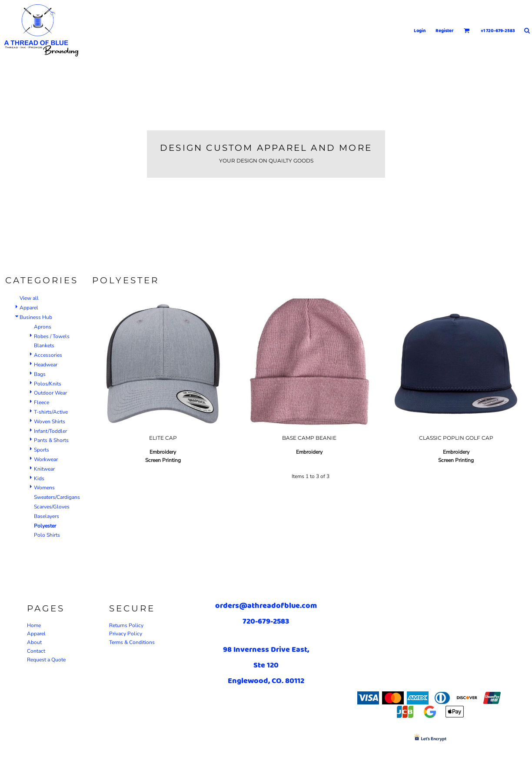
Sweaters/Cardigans (57, 497)
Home (34, 625)
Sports (42, 450)
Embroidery (163, 452)
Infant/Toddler (50, 431)
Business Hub (36, 317)
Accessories (48, 355)
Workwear (46, 459)
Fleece (42, 402)
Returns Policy (126, 625)
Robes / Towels (52, 336)
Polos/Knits (48, 384)
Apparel (29, 308)
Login (420, 30)
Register (445, 30)
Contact (36, 651)
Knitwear (44, 469)
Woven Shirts (50, 422)
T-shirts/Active (51, 412)
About (34, 642)
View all (29, 298)
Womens (44, 488)
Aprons (43, 327)
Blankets (44, 345)
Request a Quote (46, 660)
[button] (467, 30)
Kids (39, 478)
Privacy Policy (126, 634)
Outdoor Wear (50, 393)
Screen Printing (163, 460)
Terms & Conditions (132, 642)
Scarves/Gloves (52, 507)
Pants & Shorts (51, 440)
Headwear (46, 365)
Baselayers (47, 516)
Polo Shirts (47, 535)
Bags (40, 374)
